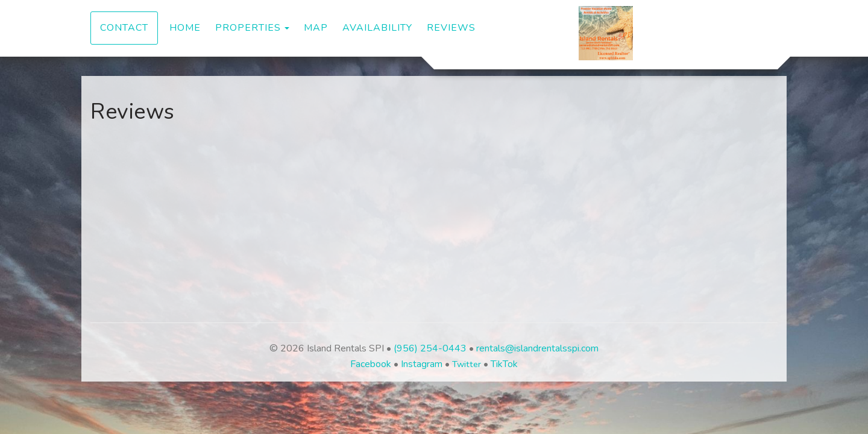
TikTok (504, 364)
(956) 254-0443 (430, 348)
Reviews (451, 28)
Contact (124, 28)
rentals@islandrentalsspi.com (537, 348)
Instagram (422, 364)
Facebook (371, 364)
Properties (248, 28)
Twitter (467, 364)
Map (316, 28)
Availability (377, 28)
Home (185, 28)
